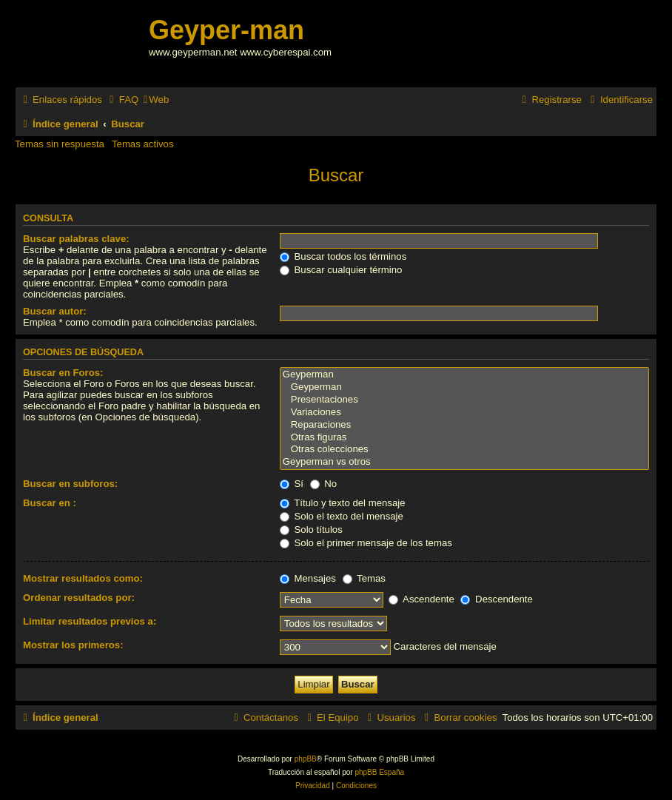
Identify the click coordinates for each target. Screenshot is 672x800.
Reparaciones (464, 425)
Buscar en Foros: (63, 373)
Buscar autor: (55, 311)
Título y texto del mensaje (343, 503)
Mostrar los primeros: (73, 645)
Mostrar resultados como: (83, 578)
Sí (292, 484)
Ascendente (421, 599)
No (324, 484)
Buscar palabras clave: (76, 239)
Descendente (496, 599)
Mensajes (308, 578)
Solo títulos (311, 530)
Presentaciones (464, 400)
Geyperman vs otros (464, 462)
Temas (364, 578)
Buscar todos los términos (343, 256)
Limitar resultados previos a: (90, 621)
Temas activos (143, 144)
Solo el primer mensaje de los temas (366, 543)
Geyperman (464, 375)
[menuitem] (122, 100)
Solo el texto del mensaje (342, 516)
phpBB (306, 759)
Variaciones (464, 413)
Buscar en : (50, 503)
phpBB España (379, 772)
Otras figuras (464, 438)
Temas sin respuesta (60, 144)
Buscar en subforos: (70, 484)
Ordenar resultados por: (79, 598)
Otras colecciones (464, 450)
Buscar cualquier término (341, 270)
